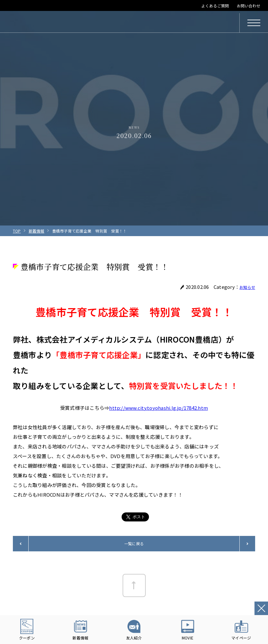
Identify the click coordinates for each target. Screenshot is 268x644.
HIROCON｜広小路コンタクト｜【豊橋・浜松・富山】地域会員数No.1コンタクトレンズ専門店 (59, 23)
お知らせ (246, 287)
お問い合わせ (249, 6)
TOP (17, 231)
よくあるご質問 (215, 6)
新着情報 (37, 231)
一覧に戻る (134, 543)
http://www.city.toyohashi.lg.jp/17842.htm (158, 408)
